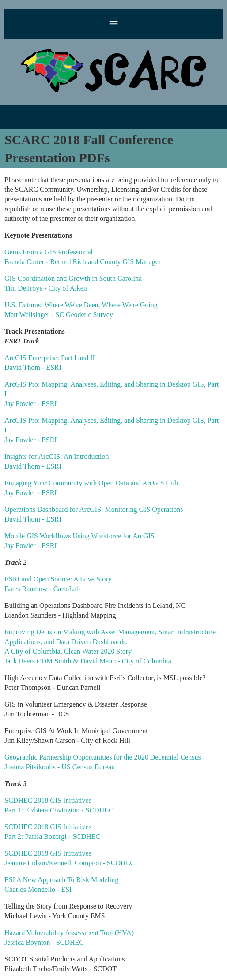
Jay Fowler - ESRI (31, 404)
